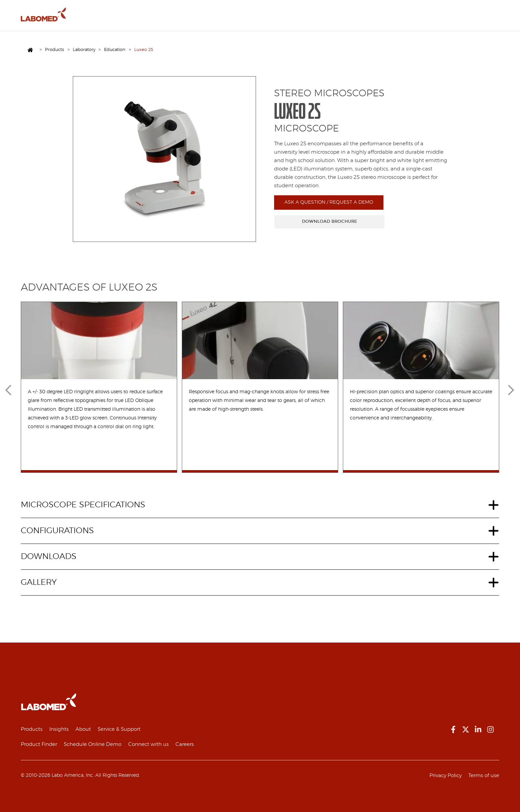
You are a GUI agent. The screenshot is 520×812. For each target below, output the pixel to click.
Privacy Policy (446, 776)
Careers (185, 744)
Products (114, 19)
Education (115, 50)
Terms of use (484, 776)
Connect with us (148, 744)
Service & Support (119, 729)
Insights (59, 729)
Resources (163, 19)
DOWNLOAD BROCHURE (330, 221)
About (138, 19)
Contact (191, 19)
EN (211, 19)
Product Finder (39, 744)
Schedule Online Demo (93, 744)
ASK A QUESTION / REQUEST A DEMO (329, 202)
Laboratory (84, 50)
